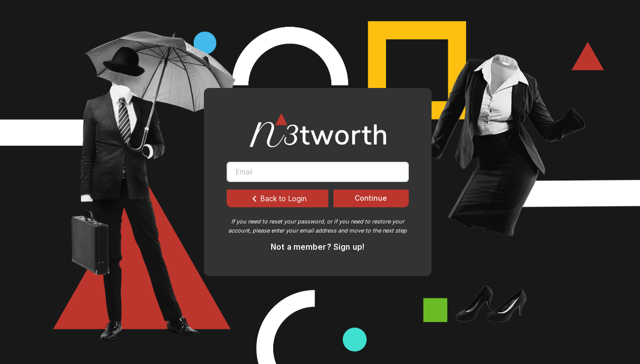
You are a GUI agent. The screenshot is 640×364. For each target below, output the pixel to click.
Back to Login (278, 199)
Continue (371, 198)
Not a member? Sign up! (317, 247)
